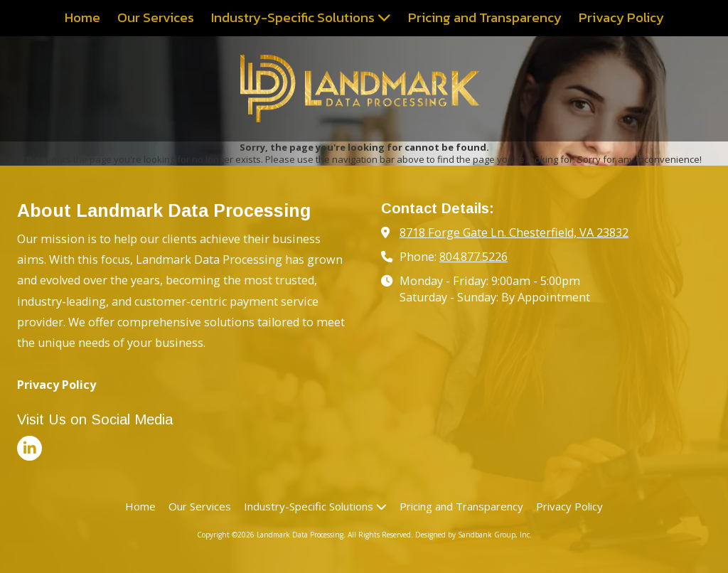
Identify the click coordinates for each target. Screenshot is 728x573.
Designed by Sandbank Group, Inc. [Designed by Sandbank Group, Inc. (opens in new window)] (473, 535)
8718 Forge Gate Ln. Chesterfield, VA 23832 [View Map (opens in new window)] (514, 232)
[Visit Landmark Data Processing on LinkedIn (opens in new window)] (30, 448)
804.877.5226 (473, 257)
